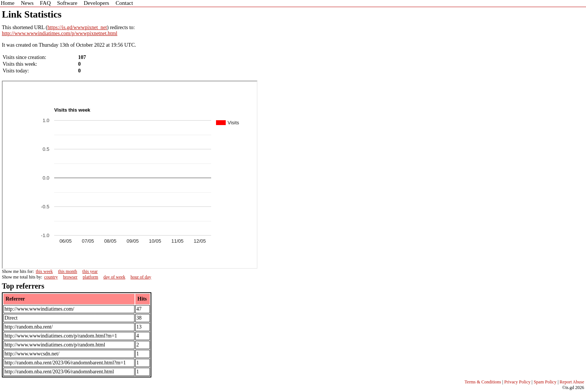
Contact (124, 3)
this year (90, 271)
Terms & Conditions (483, 382)
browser (70, 277)
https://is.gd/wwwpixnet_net (77, 27)
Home (8, 3)
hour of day (141, 277)
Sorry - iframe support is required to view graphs (130, 175)
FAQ (45, 3)
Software (67, 3)
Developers (96, 3)
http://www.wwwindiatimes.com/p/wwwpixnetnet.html (60, 33)
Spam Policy (545, 382)
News (27, 3)
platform (90, 277)
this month (67, 271)
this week (44, 271)
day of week (115, 277)
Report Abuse (572, 382)
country (51, 277)
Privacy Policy (517, 382)
